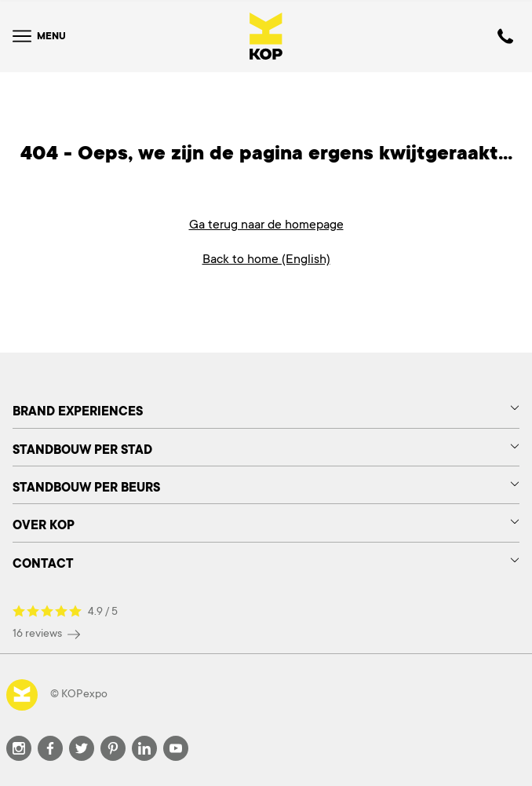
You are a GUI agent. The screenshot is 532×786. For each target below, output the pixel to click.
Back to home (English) (266, 259)
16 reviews (46, 633)
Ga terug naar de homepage (266, 225)
